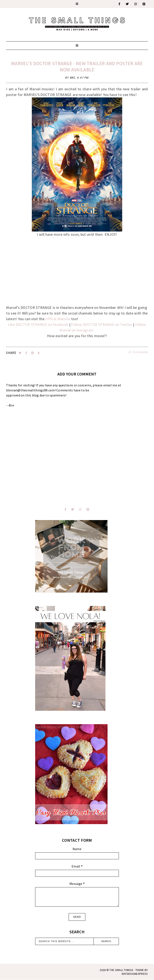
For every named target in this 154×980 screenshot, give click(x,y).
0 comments (138, 352)
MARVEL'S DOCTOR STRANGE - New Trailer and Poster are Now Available (77, 67)
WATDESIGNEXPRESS (135, 974)
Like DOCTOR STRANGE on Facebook (38, 324)
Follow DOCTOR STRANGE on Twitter (101, 324)
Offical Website (58, 319)
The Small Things (121, 970)
